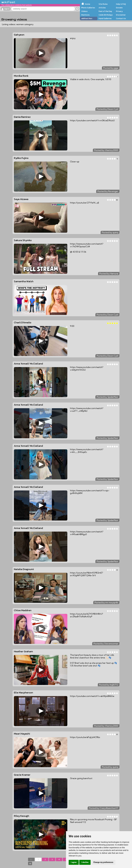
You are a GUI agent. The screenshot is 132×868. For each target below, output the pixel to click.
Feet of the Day (105, 11)
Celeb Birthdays (106, 15)
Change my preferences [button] (103, 862)
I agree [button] (74, 862)
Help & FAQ (121, 4)
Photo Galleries (88, 8)
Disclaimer (121, 15)
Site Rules (103, 4)
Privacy (119, 11)
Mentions (85, 15)
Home (87, 4)
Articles (102, 8)
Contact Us (121, 18)
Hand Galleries (105, 18)
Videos (84, 11)
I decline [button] (85, 862)
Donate (119, 8)
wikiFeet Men (87, 18)
